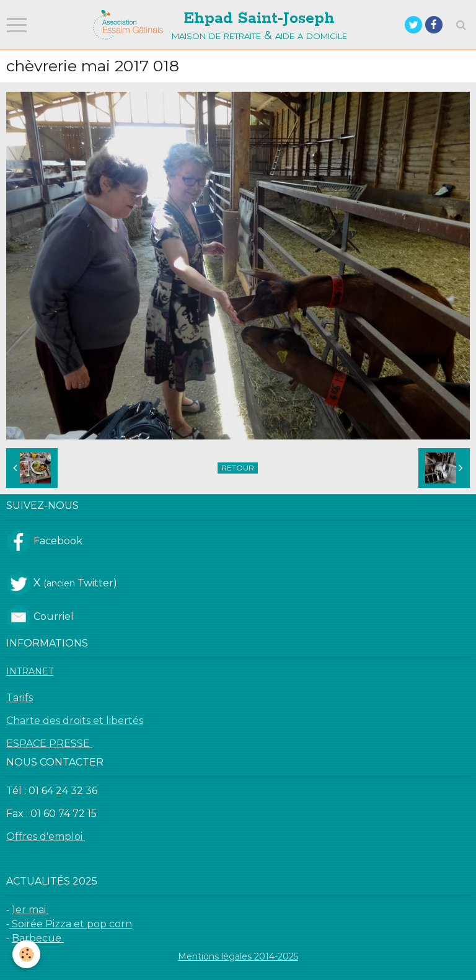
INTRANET (30, 671)
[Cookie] (26, 954)
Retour (238, 468)
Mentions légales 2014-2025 (238, 956)
